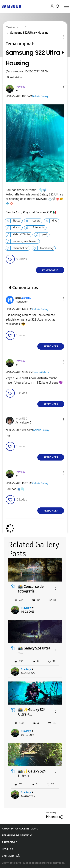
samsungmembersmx (25, 241)
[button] (58, 88)
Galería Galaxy (40, 96)
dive (55, 221)
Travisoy (26, 608)
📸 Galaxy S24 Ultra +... (34, 650)
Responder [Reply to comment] (51, 347)
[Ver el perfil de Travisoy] (20, 87)
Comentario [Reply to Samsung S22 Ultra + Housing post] (50, 270)
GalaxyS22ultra (22, 234)
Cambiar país (11, 856)
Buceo (17, 221)
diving (17, 228)
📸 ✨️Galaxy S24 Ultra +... (32, 712)
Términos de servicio (17, 836)
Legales (7, 849)
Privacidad (10, 842)
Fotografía (38, 228)
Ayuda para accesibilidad (20, 829)
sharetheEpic (21, 248)
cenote (36, 221)
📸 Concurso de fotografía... (31, 589)
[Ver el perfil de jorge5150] (21, 419)
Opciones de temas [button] (57, 37)
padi (45, 234)
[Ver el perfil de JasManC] (26, 298)
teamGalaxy (47, 248)
